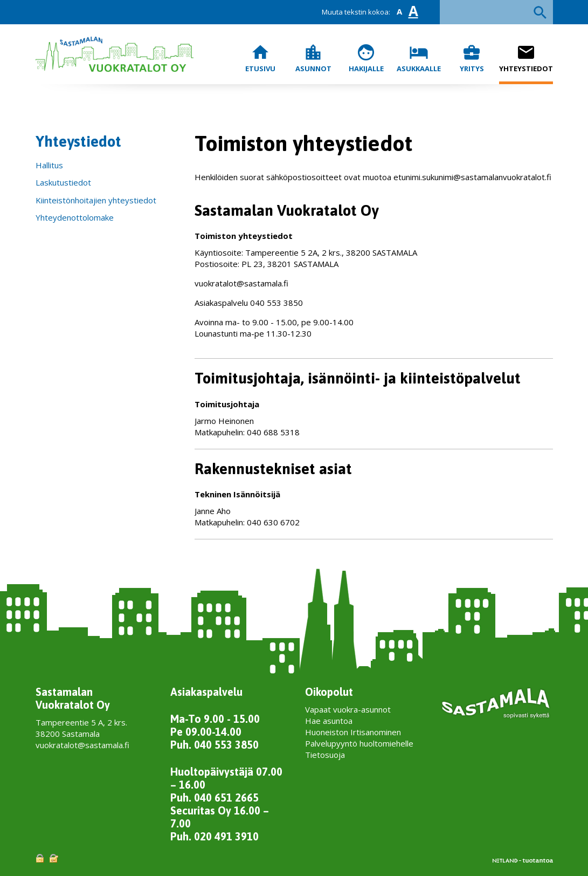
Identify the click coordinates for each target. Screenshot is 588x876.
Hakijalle (366, 58)
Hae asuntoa (329, 721)
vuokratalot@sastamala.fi (82, 745)
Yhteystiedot (526, 58)
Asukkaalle (419, 58)
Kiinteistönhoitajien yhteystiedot (96, 200)
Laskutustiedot (63, 182)
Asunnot (313, 58)
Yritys (472, 58)
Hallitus (49, 165)
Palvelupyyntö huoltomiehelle (359, 743)
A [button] (399, 12)
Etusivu (260, 58)
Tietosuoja (325, 755)
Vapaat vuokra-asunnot (348, 709)
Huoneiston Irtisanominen (353, 732)
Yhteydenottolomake (75, 217)
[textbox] (496, 12)
